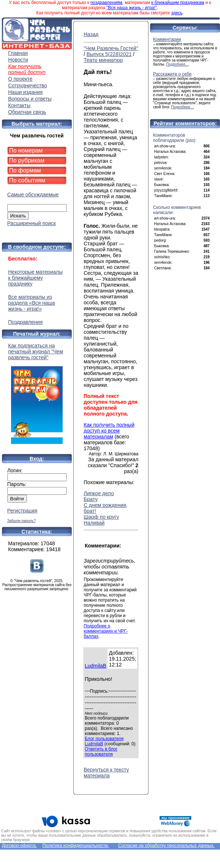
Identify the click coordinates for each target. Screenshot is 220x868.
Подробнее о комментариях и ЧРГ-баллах (106, 631)
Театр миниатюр (103, 60)
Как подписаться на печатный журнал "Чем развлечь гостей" (37, 393)
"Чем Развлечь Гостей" (111, 48)
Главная (18, 53)
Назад (91, 34)
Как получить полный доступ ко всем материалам (109, 431)
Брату (91, 499)
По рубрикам (27, 160)
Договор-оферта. (19, 846)
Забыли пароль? (22, 521)
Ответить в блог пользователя (101, 752)
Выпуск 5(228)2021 (109, 54)
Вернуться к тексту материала (106, 773)
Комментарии (167, 39)
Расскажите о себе (172, 74)
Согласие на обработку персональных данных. (167, 846)
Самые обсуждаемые (33, 195)
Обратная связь (27, 112)
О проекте (20, 79)
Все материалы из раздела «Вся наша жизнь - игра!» (32, 303)
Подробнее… (178, 64)
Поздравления (25, 322)
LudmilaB (95, 666)
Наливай (94, 523)
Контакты (19, 105)
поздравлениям (106, 3)
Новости (18, 60)
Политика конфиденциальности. (76, 846)
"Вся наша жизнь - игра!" (132, 8)
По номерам (26, 150)
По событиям (27, 180)
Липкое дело (99, 493)
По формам (25, 170)
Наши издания (25, 92)
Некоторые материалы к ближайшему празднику (35, 278)
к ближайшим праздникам (178, 3)
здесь (177, 13)
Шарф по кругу (101, 517)
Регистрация (22, 511)
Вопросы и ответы (30, 99)
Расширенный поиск (32, 223)
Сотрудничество (27, 85)
